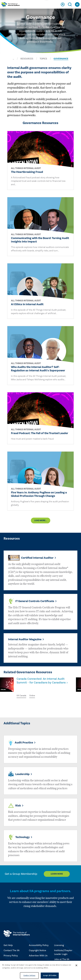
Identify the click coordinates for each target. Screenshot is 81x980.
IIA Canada (21, 696)
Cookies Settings (29, 975)
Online (32, 696)
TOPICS (43, 59)
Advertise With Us (38, 956)
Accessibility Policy (39, 945)
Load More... (41, 521)
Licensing (59, 945)
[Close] (76, 965)
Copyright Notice (38, 950)
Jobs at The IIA (62, 959)
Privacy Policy (11, 956)
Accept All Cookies (50, 975)
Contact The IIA (12, 950)
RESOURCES (27, 59)
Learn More (57, 874)
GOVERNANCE (61, 59)
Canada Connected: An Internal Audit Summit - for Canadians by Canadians (41, 681)
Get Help (8, 945)
